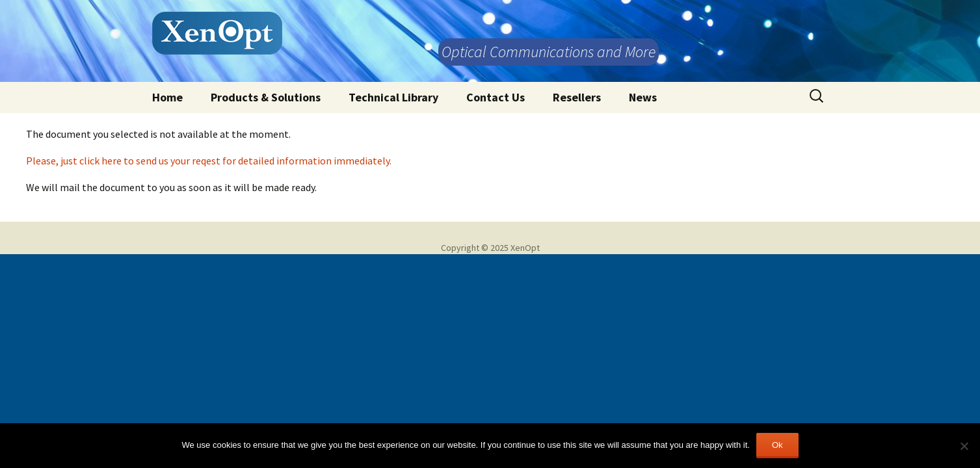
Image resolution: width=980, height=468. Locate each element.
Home (167, 97)
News (643, 97)
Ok (777, 445)
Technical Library (393, 97)
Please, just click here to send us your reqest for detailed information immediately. (209, 161)
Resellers (577, 97)
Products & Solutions (266, 97)
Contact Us (496, 97)
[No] (964, 446)
